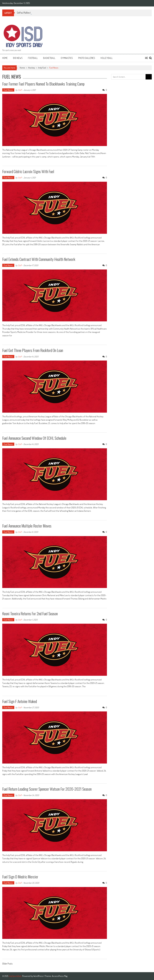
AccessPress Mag (60, 976)
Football (33, 58)
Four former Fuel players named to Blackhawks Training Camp (43, 84)
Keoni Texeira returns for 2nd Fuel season (30, 614)
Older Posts (7, 964)
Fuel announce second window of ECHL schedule (34, 438)
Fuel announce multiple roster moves (27, 526)
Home (5, 58)
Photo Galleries (87, 58)
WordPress (39, 976)
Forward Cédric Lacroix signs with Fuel (28, 171)
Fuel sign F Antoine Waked (20, 701)
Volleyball (107, 58)
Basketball (49, 58)
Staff (20, 90)
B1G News (18, 58)
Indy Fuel (42, 68)
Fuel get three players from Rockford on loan (33, 350)
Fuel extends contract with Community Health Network (39, 259)
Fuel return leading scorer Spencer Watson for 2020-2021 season (47, 789)
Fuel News (8, 90)
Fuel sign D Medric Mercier (20, 877)
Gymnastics (67, 58)
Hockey (32, 68)
